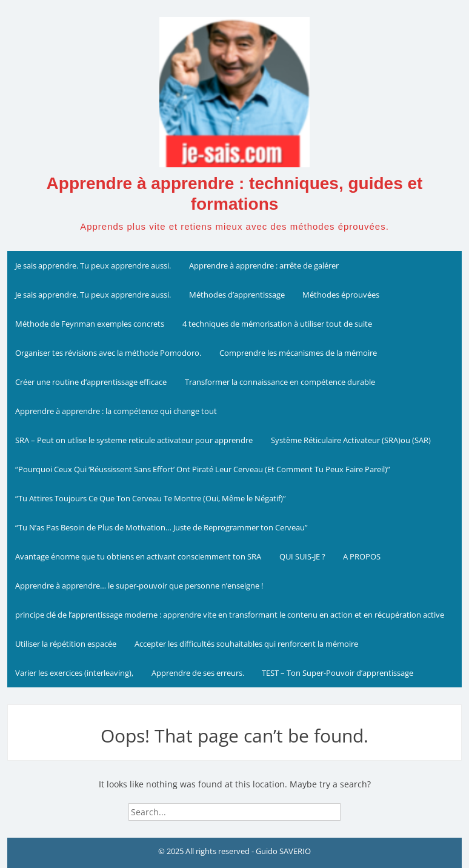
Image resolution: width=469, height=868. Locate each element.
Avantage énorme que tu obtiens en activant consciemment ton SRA (138, 556)
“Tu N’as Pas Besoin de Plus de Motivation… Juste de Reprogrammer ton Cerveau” (161, 527)
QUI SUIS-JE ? (302, 556)
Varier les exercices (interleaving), (74, 673)
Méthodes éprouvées (341, 295)
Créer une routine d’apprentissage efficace (91, 382)
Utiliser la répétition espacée (66, 644)
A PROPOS (362, 556)
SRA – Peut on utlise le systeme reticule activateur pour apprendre (134, 440)
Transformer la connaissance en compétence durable (280, 382)
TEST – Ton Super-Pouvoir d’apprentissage (338, 673)
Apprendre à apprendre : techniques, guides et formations (235, 194)
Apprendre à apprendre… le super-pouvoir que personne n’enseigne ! (139, 586)
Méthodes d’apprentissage (237, 295)
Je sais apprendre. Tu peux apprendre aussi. (93, 265)
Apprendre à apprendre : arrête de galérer (264, 265)
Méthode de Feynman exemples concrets (90, 324)
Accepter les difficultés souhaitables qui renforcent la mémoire (246, 644)
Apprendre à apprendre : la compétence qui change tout (116, 411)
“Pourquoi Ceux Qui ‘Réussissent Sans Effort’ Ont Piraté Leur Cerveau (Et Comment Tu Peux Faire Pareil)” (203, 469)
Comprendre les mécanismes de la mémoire (298, 353)
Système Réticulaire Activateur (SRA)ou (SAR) (351, 440)
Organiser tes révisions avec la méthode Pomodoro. (108, 353)
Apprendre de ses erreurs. (198, 673)
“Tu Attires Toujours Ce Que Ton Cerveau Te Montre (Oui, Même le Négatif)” (151, 498)
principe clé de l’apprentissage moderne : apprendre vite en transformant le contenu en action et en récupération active (230, 615)
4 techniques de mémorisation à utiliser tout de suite (277, 324)
